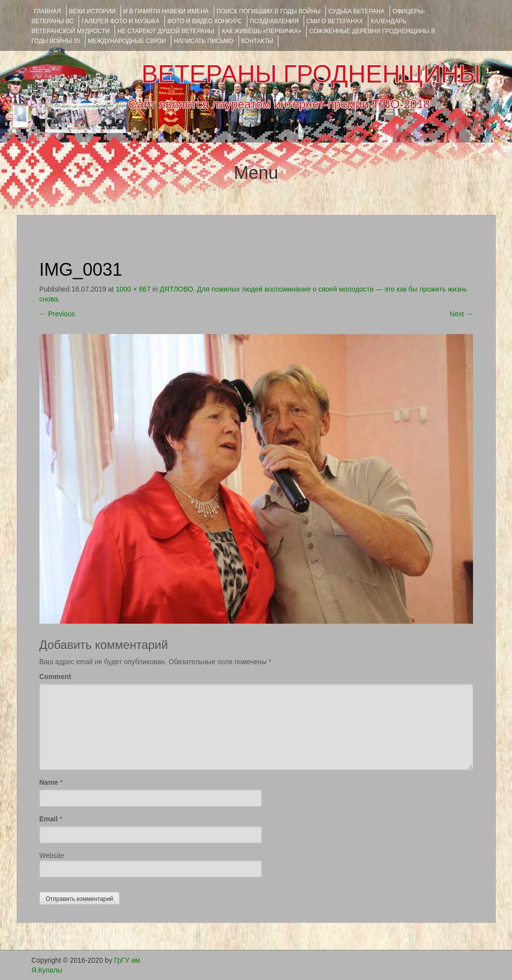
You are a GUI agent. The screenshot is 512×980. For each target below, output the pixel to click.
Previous (57, 314)
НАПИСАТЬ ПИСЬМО (204, 41)
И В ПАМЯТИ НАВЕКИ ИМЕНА (166, 11)
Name (49, 782)
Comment (56, 677)
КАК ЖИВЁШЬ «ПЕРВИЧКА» (261, 31)
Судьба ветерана (356, 11)
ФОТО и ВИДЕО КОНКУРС (205, 21)
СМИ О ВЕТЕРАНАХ (335, 21)
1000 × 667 (133, 289)
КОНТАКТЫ (257, 41)
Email (49, 819)
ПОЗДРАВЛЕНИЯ (274, 21)
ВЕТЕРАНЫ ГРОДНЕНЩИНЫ (311, 74)
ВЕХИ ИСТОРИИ (92, 11)
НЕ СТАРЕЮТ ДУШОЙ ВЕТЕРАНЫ (166, 31)
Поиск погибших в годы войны (269, 11)
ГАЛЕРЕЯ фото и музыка (120, 21)
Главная (48, 11)
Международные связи (127, 41)
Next (461, 314)
